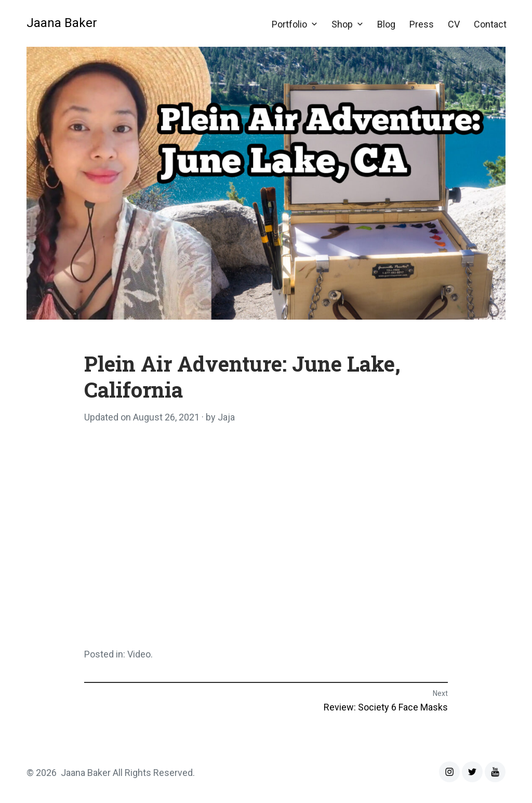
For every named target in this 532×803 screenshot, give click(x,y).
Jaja (226, 417)
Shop (342, 24)
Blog (386, 24)
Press (422, 24)
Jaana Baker (62, 23)
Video (139, 654)
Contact (490, 24)
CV (454, 24)
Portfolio (289, 24)
